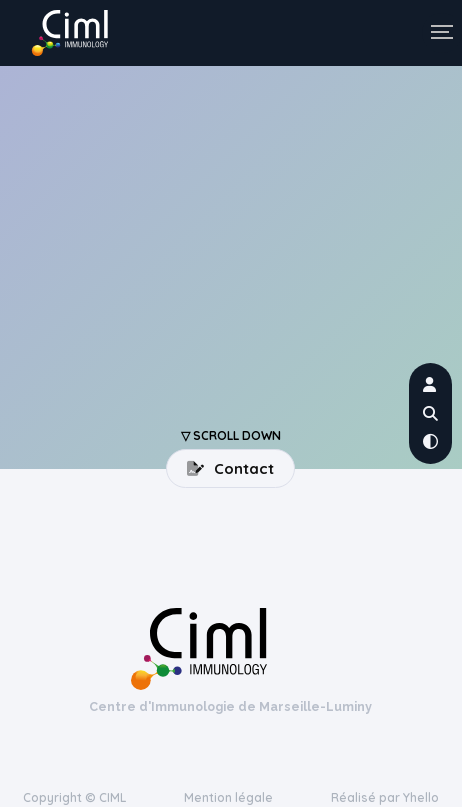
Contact (230, 468)
